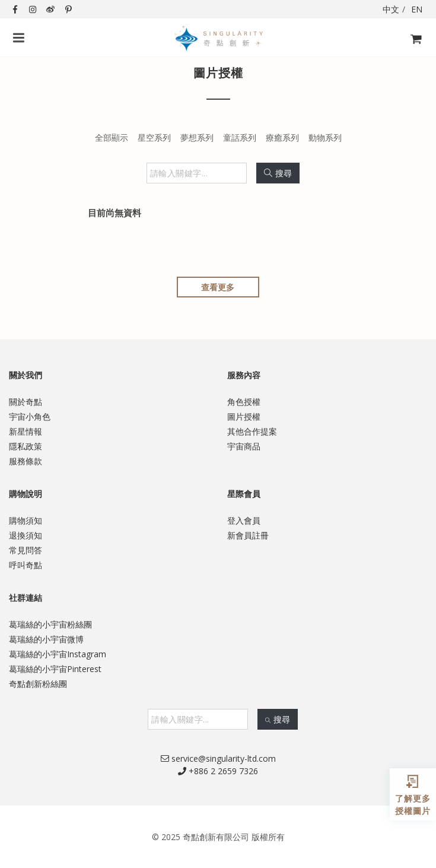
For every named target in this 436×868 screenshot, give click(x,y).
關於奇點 (26, 402)
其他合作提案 (252, 431)
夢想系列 (197, 137)
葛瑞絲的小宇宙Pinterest (55, 669)
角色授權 (244, 402)
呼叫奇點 (26, 565)
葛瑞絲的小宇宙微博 (46, 639)
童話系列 (240, 137)
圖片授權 (244, 416)
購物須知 (26, 520)
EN (417, 9)
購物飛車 (413, 46)
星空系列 (154, 137)
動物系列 (325, 137)
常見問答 (26, 550)
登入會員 (244, 520)
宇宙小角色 (30, 416)
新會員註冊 (248, 535)
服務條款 (26, 461)
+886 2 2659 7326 (218, 771)
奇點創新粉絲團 (38, 684)
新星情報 (26, 431)
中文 (391, 9)
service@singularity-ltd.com (218, 758)
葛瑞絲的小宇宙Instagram (58, 654)
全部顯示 (112, 137)
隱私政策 (26, 446)
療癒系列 (282, 137)
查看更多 (218, 287)
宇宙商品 (244, 446)
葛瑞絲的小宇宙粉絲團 (50, 624)
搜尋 (278, 173)
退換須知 (26, 535)
